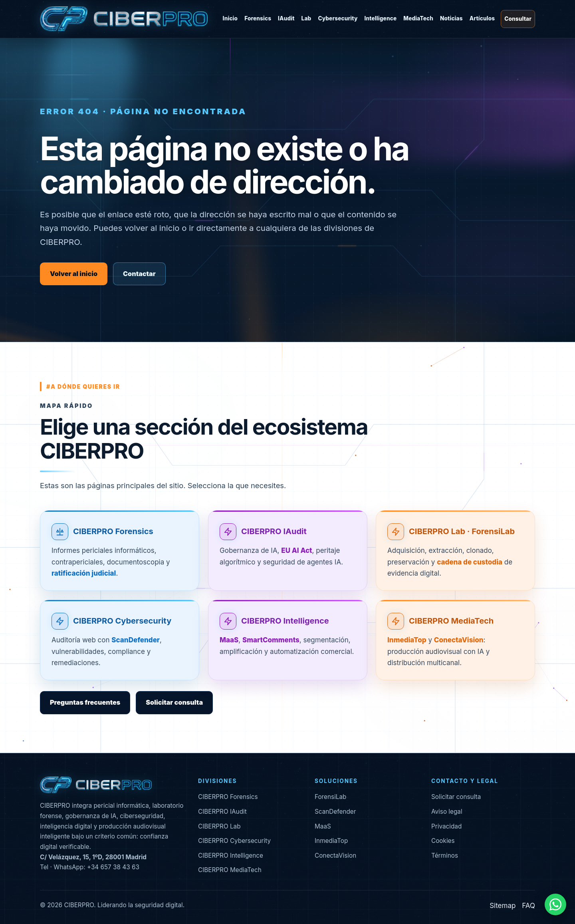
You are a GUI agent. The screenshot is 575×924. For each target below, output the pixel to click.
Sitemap (503, 906)
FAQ (528, 906)
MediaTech (418, 18)
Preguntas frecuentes (85, 702)
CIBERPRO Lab (219, 826)
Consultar (518, 19)
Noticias (451, 18)
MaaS (323, 826)
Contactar (139, 274)
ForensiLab (330, 797)
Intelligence (381, 18)
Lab (306, 18)
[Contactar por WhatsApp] (555, 904)
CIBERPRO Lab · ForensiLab (462, 541)
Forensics (258, 18)
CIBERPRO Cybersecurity (122, 630)
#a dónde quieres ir (83, 386)
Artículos (482, 18)
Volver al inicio (74, 274)
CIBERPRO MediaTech (451, 630)
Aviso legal (447, 812)
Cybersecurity (338, 18)
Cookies (443, 841)
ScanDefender (335, 812)
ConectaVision (335, 855)
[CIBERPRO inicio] (124, 19)
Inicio (230, 18)
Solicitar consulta (174, 702)
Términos (445, 855)
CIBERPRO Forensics (113, 541)
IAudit (286, 18)
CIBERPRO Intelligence (285, 630)
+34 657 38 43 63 (113, 867)
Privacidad (446, 826)
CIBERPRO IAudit (274, 541)
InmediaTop (331, 841)
